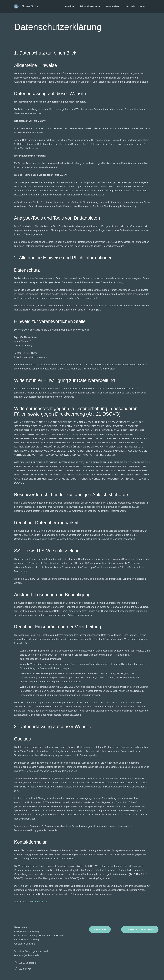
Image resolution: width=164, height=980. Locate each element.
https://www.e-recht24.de (35, 902)
